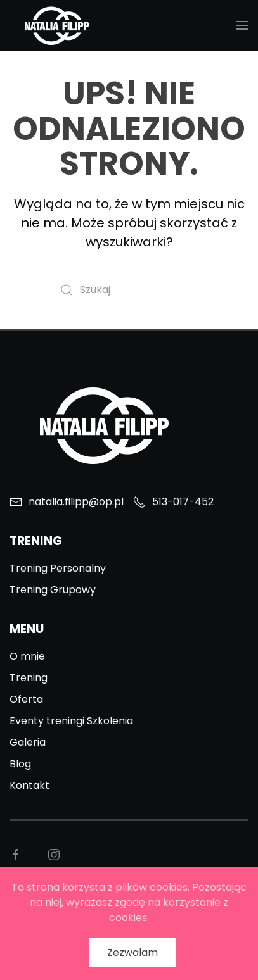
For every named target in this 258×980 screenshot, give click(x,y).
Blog (20, 764)
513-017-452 (173, 502)
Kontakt (29, 785)
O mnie (27, 656)
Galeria (28, 742)
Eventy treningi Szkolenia (71, 721)
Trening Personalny (58, 568)
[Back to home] (57, 25)
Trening (29, 678)
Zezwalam (132, 952)
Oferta (26, 699)
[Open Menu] (242, 25)
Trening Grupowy (53, 590)
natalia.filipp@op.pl (67, 502)
